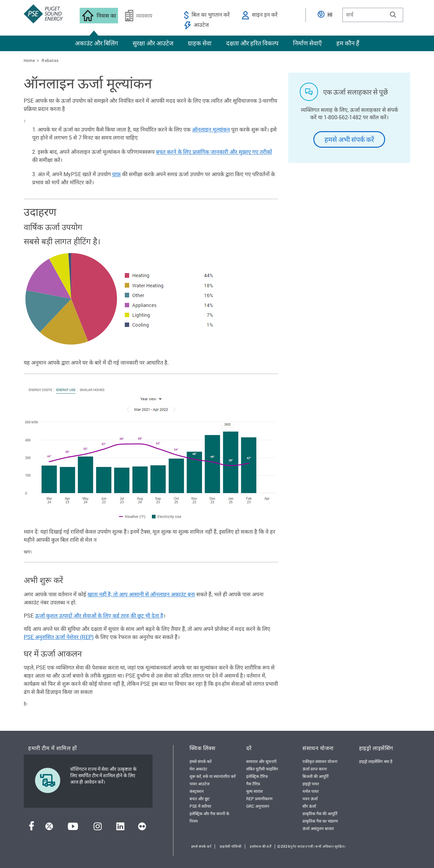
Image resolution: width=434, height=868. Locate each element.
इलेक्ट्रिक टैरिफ (257, 776)
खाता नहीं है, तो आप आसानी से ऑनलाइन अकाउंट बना (141, 594)
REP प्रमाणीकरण (259, 799)
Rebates (50, 60)
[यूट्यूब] (73, 829)
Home (29, 60)
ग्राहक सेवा (200, 43)
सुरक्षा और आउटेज (153, 43)
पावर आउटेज (200, 784)
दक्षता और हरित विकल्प (252, 43)
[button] (393, 15)
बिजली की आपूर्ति (315, 776)
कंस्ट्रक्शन (197, 791)
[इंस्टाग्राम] (98, 829)
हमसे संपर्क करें (201, 761)
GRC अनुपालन (258, 806)
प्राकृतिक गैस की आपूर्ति (320, 813)
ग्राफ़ (116, 174)
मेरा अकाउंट (198, 769)
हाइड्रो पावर (311, 784)
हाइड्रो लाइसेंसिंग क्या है (376, 761)
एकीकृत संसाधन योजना (320, 761)
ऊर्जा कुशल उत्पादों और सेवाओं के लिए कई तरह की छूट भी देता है (99, 615)
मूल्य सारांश (254, 791)
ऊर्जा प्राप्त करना (315, 769)
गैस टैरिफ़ (253, 784)
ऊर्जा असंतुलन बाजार (318, 828)
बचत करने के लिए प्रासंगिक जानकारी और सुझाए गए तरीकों (214, 152)
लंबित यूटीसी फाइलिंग (262, 769)
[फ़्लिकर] (142, 829)
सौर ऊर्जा (309, 806)
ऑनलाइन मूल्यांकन (211, 130)
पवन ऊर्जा (310, 799)
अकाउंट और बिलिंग (96, 43)
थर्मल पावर (311, 791)
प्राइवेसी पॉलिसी (231, 846)
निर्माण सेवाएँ (307, 43)
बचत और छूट (200, 799)
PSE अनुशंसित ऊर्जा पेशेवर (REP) (59, 637)
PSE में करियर (200, 806)
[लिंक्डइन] (120, 829)
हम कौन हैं (348, 43)
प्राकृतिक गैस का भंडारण (320, 821)
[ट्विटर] (49, 829)
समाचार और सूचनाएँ (261, 761)
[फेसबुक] (32, 829)
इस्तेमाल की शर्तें (261, 846)
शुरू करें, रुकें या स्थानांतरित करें (213, 776)
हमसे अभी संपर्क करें (349, 139)
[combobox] (373, 15)
